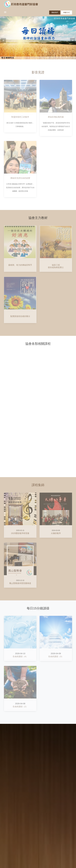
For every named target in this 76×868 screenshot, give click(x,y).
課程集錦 (38, 485)
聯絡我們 (55, 12)
